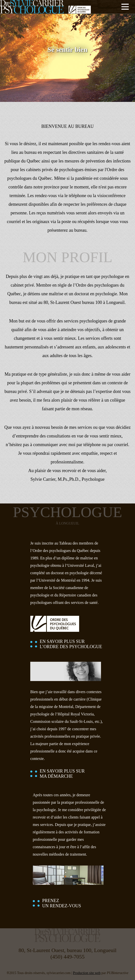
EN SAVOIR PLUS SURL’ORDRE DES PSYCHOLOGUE (71, 644)
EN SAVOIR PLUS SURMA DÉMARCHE (62, 774)
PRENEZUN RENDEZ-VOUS (62, 903)
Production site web (87, 973)
